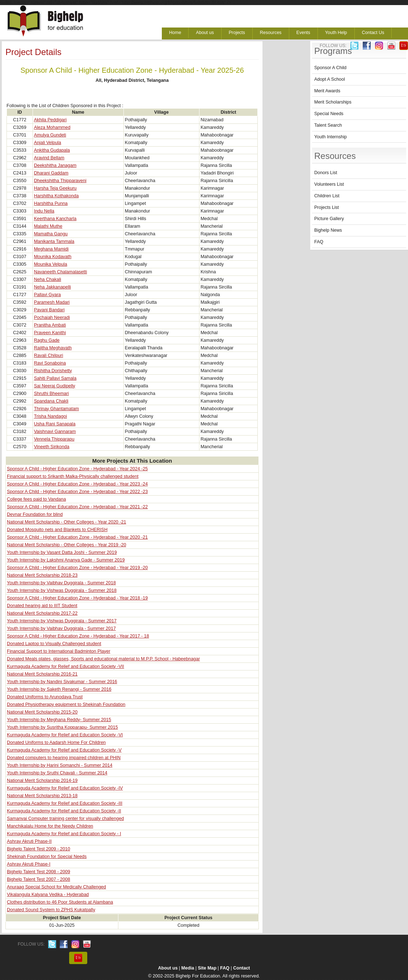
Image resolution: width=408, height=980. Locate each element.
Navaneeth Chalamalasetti (61, 272)
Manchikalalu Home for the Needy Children (50, 826)
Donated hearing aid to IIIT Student (42, 606)
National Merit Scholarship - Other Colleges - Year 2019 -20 (66, 545)
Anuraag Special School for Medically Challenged (56, 887)
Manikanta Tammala (54, 241)
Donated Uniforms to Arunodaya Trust (45, 697)
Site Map (207, 968)
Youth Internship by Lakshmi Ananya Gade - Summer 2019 (66, 560)
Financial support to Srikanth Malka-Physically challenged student (73, 476)
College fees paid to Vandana (36, 499)
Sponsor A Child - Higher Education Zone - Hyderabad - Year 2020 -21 (77, 537)
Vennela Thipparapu (54, 439)
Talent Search (328, 125)
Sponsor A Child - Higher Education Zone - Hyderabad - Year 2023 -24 (77, 484)
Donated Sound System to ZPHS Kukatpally (51, 910)
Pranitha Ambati (50, 325)
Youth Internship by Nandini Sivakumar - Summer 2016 (62, 682)
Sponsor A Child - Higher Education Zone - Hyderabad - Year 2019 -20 (77, 568)
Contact (242, 968)
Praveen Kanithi (50, 333)
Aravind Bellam (49, 158)
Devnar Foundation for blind (35, 514)
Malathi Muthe (48, 226)
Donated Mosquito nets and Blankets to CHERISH (57, 530)
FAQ (319, 242)
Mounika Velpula (51, 264)
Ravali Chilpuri (49, 356)
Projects (237, 33)
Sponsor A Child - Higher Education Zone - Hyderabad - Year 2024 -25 (77, 469)
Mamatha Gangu (51, 234)
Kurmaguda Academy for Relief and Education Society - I (64, 834)
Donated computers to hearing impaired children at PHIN (64, 758)
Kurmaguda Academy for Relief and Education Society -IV (65, 788)
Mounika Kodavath (53, 257)
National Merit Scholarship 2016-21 (42, 674)
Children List (327, 196)
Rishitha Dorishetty (53, 371)
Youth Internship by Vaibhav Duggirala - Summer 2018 (61, 583)
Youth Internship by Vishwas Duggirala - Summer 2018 (62, 590)
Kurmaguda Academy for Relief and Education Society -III (65, 803)
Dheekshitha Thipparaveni (60, 181)
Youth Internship (331, 137)
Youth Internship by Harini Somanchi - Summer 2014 (60, 765)
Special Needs (329, 114)
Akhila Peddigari (50, 120)
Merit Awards (327, 91)
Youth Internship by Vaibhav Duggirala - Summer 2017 (61, 628)
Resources (271, 33)
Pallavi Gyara (47, 295)
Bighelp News (328, 230)
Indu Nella (44, 211)
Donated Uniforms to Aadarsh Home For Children (56, 743)
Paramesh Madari (52, 302)
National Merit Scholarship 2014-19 (42, 781)
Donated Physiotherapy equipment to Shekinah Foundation (66, 704)
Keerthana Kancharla (55, 219)
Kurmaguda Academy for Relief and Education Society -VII (66, 666)
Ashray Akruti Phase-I (29, 864)
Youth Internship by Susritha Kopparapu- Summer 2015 (62, 727)
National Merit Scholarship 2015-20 (42, 712)
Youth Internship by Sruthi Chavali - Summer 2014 (57, 773)
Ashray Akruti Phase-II (29, 841)
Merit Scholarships (333, 102)
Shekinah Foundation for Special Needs (47, 857)
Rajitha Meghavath (53, 348)
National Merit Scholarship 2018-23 (42, 575)
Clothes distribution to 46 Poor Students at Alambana (60, 902)
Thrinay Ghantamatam (56, 409)
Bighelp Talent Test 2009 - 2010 (39, 849)
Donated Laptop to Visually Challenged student (54, 644)
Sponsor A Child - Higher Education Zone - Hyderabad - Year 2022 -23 (77, 492)
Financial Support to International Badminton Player (59, 651)
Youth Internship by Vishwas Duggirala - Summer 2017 (62, 621)
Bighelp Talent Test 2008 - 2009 (39, 872)
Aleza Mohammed (52, 127)
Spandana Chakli (51, 401)
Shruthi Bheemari (52, 394)
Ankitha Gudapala (52, 150)
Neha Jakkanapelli (52, 287)
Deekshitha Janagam (55, 165)
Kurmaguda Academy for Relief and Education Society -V (64, 750)
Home (175, 33)
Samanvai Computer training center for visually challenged (65, 819)
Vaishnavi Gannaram (55, 432)
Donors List (326, 173)
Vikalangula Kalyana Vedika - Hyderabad (48, 895)
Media (188, 968)
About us (205, 33)
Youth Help (336, 33)
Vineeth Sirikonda (52, 447)
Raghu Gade (47, 340)
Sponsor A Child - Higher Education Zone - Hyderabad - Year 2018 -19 (77, 598)
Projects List (327, 207)
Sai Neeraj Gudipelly (55, 386)
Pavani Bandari (49, 310)
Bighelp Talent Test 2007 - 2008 (39, 879)
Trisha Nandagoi (51, 416)
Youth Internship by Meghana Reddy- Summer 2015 (59, 720)
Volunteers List (329, 184)
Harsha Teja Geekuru (55, 188)
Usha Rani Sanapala (55, 424)
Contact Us (373, 33)
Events (303, 33)
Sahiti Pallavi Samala (55, 378)
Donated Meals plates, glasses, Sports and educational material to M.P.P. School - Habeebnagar (103, 659)
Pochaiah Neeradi (52, 317)
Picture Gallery (329, 219)
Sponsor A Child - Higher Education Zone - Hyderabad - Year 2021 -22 (77, 507)
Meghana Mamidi (51, 249)
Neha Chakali (48, 279)
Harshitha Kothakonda (56, 196)
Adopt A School (330, 79)
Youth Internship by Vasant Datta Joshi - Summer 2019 (62, 552)
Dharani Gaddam (51, 173)
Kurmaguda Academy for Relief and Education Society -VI (65, 735)
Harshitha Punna (51, 203)
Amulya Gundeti (50, 135)
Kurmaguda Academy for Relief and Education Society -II (64, 811)
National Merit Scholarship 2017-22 (42, 613)
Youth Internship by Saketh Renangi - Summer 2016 (59, 689)
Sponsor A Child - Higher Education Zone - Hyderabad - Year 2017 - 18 (78, 636)
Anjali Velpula (48, 143)
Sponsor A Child (330, 68)
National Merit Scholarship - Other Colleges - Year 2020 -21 (66, 522)
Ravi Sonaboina (50, 363)
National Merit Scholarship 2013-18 (42, 796)
